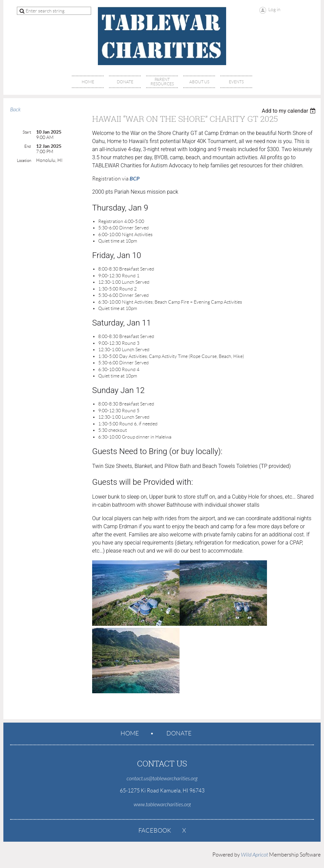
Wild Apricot (254, 855)
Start (27, 132)
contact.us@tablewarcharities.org (162, 779)
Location (24, 160)
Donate (179, 733)
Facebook (155, 831)
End (28, 146)
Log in (274, 9)
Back (15, 110)
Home (130, 733)
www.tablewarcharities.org (162, 805)
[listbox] (289, 111)
